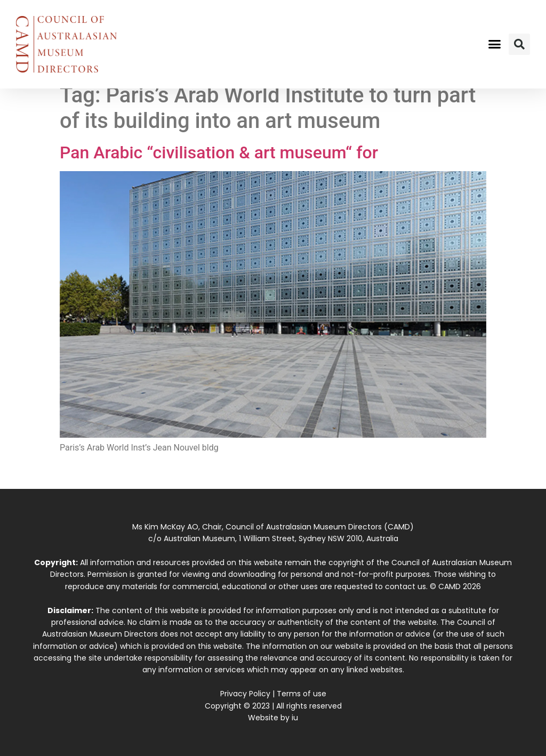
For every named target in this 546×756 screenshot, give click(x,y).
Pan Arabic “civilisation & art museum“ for (219, 152)
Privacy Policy (245, 694)
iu (295, 718)
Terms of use (302, 694)
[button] (494, 44)
